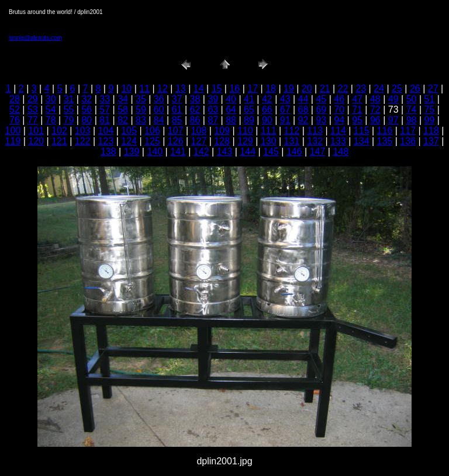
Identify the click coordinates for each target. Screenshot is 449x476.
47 (357, 99)
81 (105, 120)
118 (431, 131)
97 (393, 120)
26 (415, 88)
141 (178, 152)
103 (83, 131)
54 (51, 110)
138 (108, 152)
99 (430, 120)
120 (36, 141)
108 (199, 131)
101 (36, 131)
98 (412, 120)
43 (285, 99)
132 (315, 141)
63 (213, 110)
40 (231, 99)
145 (271, 152)
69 (321, 110)
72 (375, 110)
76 (15, 120)
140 (155, 152)
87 (213, 120)
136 (408, 141)
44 (303, 99)
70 (339, 110)
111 (269, 131)
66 (267, 110)
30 (51, 99)
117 (408, 131)
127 (199, 141)
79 (69, 120)
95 (357, 120)
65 (249, 110)
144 (248, 152)
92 (303, 120)
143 (225, 152)
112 (292, 131)
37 (177, 99)
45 (321, 99)
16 (234, 88)
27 (433, 88)
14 (199, 88)
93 (321, 120)
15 (217, 88)
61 (177, 110)
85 (177, 120)
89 (249, 120)
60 (159, 110)
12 (163, 88)
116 (385, 131)
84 (159, 120)
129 (245, 141)
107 (176, 131)
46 (339, 99)
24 (379, 88)
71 (357, 110)
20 (307, 88)
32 (87, 99)
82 (123, 120)
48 (375, 99)
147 (318, 152)
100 (13, 131)
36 (159, 99)
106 (152, 131)
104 (106, 131)
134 (362, 141)
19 (289, 88)
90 (267, 120)
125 (152, 141)
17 (253, 88)
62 (195, 110)
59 (141, 110)
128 (222, 141)
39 (213, 99)
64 (231, 110)
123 (106, 141)
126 (176, 141)
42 (267, 99)
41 (249, 99)
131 (292, 141)
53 (33, 110)
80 (87, 120)
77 (33, 120)
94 (339, 120)
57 (105, 110)
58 (123, 110)
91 (285, 120)
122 (83, 141)
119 (13, 141)
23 (361, 88)
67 (285, 110)
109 (222, 131)
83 (141, 120)
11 (144, 88)
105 (129, 131)
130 (269, 141)
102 (59, 131)
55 (69, 110)
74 (412, 110)
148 (341, 152)
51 (430, 99)
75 (430, 110)
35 (141, 99)
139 (132, 152)
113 (315, 131)
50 (412, 99)
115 (362, 131)
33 (105, 99)
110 (245, 131)
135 (385, 141)
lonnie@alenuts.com (35, 38)
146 (294, 152)
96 (375, 120)
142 (201, 152)
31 (69, 99)
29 (33, 99)
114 (338, 131)
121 (59, 141)
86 (195, 120)
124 (129, 141)
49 (393, 99)
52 (15, 110)
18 (271, 88)
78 (51, 120)
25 (397, 88)
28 (15, 99)
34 (123, 99)
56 (87, 110)
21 (325, 88)
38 (195, 99)
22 (343, 88)
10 (126, 88)
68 (303, 110)
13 (181, 88)
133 (338, 141)
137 (431, 141)
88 (231, 120)
